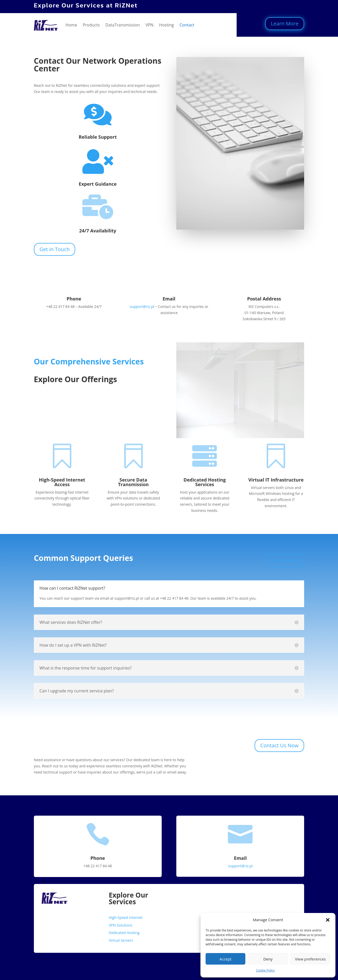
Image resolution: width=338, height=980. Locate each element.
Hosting (166, 25)
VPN (149, 25)
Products (91, 25)
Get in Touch (55, 249)
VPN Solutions (120, 925)
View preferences (310, 959)
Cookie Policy (265, 970)
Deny (268, 959)
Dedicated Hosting (124, 933)
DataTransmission (123, 25)
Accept (225, 959)
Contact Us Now (279, 745)
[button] (328, 920)
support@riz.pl (142, 307)
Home (71, 25)
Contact (187, 25)
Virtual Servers (121, 940)
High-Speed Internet (126, 917)
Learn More (285, 23)
